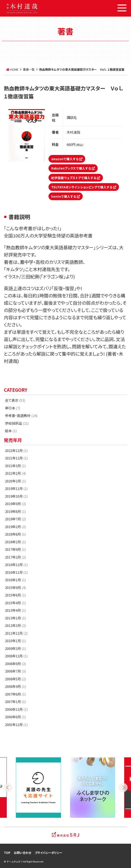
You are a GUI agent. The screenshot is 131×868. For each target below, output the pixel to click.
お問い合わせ (23, 853)
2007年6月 (15, 694)
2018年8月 (15, 534)
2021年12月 (16, 458)
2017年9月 (15, 549)
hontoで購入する (66, 196)
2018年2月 (15, 542)
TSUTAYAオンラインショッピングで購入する (84, 187)
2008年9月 (15, 664)
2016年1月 (15, 580)
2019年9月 (15, 504)
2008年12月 (16, 656)
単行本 (13, 408)
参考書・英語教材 (21, 415)
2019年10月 (16, 496)
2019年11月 (16, 488)
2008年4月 (15, 686)
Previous (8, 788)
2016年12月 (16, 565)
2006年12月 (16, 709)
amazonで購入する (67, 159)
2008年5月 (15, 679)
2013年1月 (15, 618)
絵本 (11, 431)
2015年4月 (15, 603)
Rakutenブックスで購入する (73, 168)
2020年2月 (15, 481)
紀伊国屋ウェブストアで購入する (76, 178)
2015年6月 (15, 595)
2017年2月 (15, 557)
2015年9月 (15, 587)
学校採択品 (17, 423)
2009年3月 (15, 648)
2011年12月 (16, 633)
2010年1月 (15, 641)
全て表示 (15, 400)
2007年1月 (15, 702)
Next (123, 788)
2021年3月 (15, 466)
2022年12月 (16, 450)
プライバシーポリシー (49, 853)
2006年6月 (15, 717)
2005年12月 (16, 725)
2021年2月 (15, 473)
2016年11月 (16, 572)
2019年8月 (15, 511)
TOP (7, 853)
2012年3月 (15, 625)
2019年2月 (15, 527)
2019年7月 (15, 519)
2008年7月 (15, 671)
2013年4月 (15, 610)
